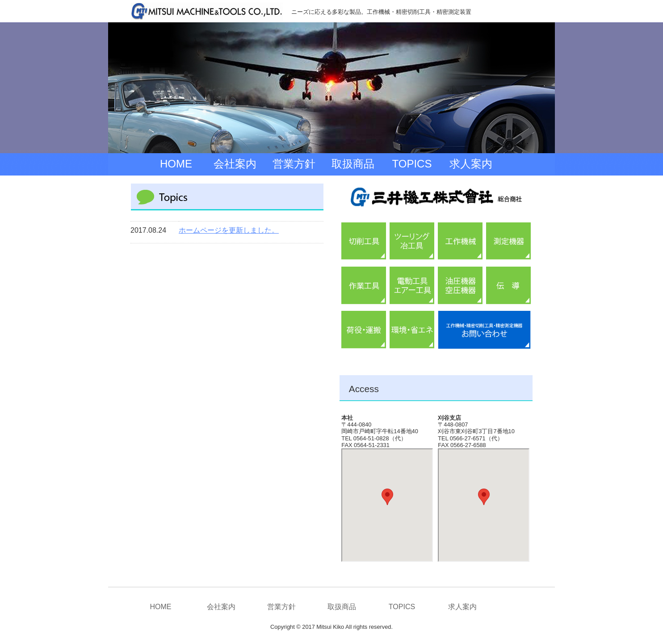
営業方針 (294, 164)
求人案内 (471, 164)
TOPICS (412, 164)
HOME (176, 164)
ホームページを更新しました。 (229, 230)
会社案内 (235, 164)
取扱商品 (353, 164)
